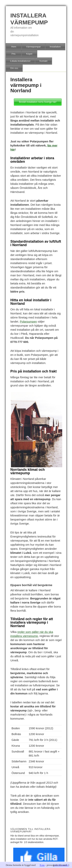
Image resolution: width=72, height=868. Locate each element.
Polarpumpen (28, 321)
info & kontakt (61, 865)
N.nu (42, 865)
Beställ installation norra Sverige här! (38, 102)
